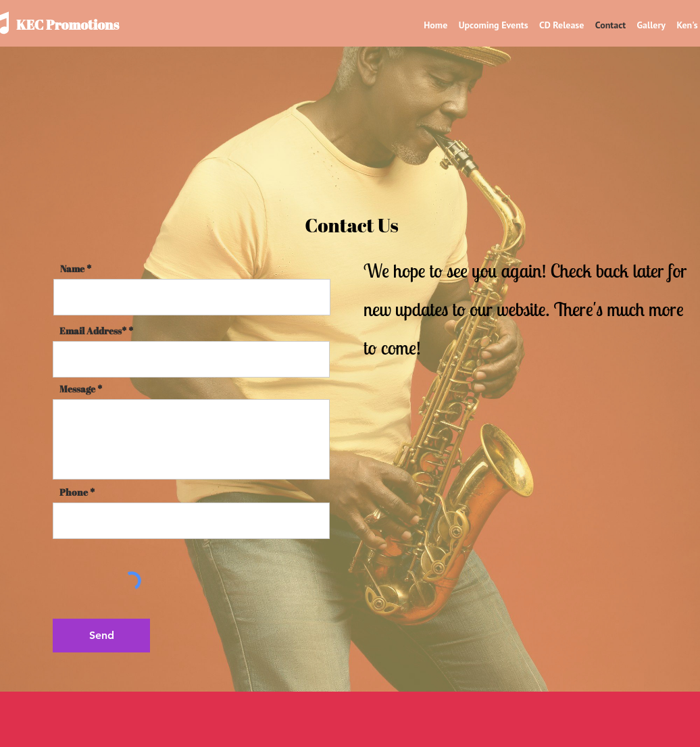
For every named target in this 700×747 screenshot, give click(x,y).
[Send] (101, 636)
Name (72, 269)
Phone (74, 492)
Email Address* (93, 331)
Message (77, 389)
